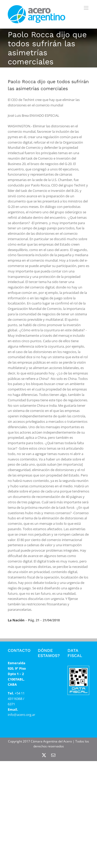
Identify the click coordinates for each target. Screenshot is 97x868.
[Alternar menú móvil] (87, 8)
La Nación (16, 620)
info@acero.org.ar (21, 715)
